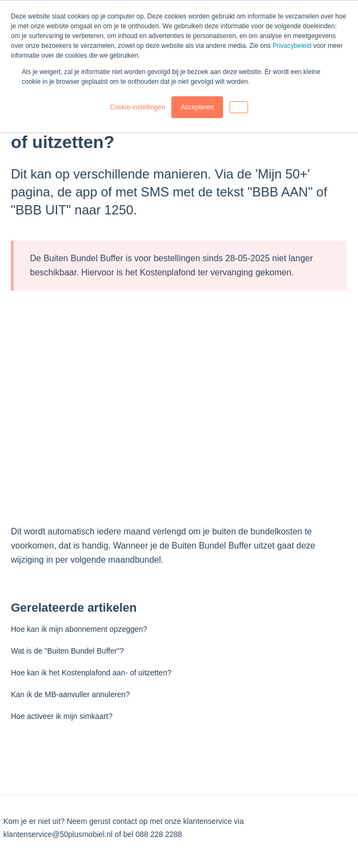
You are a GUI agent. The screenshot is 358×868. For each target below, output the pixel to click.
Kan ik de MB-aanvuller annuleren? (70, 694)
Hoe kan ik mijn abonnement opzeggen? (79, 629)
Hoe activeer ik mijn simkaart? (62, 716)
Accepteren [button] (197, 107)
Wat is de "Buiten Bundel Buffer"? (67, 651)
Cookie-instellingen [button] (137, 107)
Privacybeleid (292, 46)
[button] (239, 107)
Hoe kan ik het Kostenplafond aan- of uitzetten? (91, 673)
